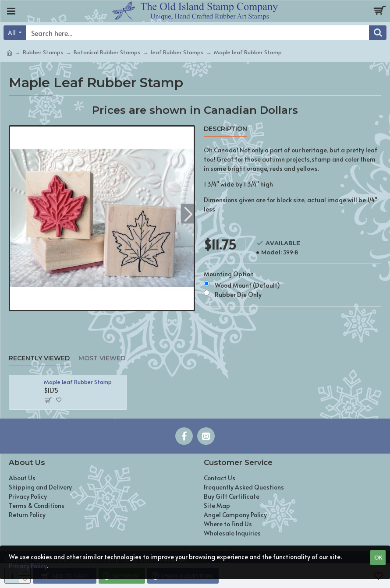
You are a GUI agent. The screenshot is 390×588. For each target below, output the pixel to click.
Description (225, 129)
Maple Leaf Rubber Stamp (78, 382)
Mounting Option (229, 274)
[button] (188, 214)
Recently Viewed (39, 358)
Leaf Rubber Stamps (177, 52)
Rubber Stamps (43, 52)
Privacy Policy (28, 566)
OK (378, 557)
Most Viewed (102, 358)
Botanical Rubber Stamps (107, 52)
